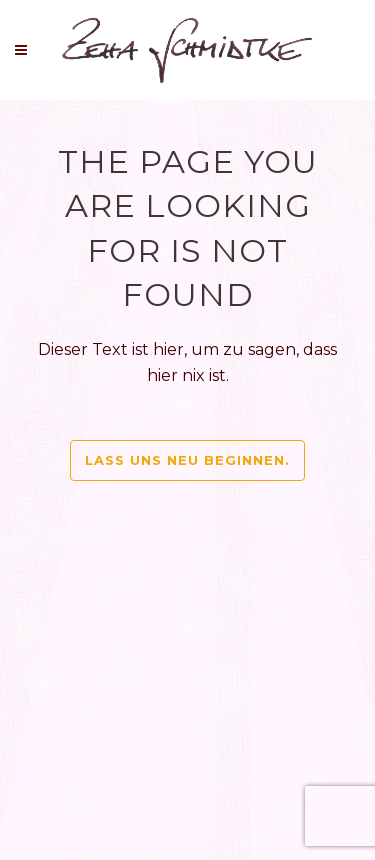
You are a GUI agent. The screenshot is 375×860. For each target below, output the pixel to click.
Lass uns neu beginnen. (187, 460)
